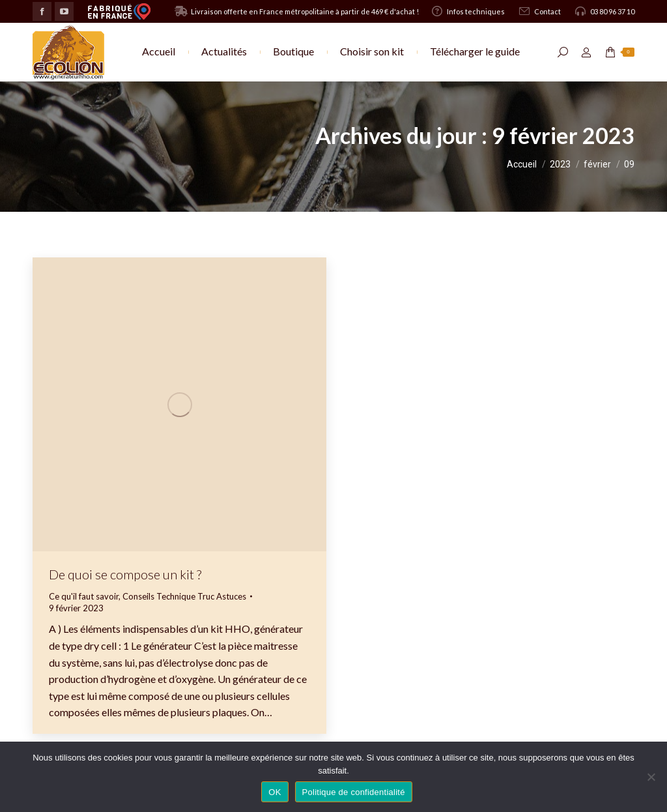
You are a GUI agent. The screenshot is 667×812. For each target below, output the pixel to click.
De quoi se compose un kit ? (125, 574)
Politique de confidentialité (354, 792)
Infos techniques (468, 11)
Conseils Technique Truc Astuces (184, 596)
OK (275, 792)
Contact (539, 11)
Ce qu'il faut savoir (84, 596)
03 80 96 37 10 (604, 11)
